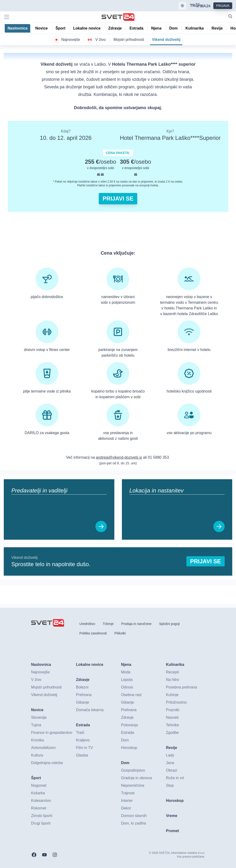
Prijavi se (118, 199)
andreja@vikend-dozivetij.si (119, 457)
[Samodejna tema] (182, 6)
